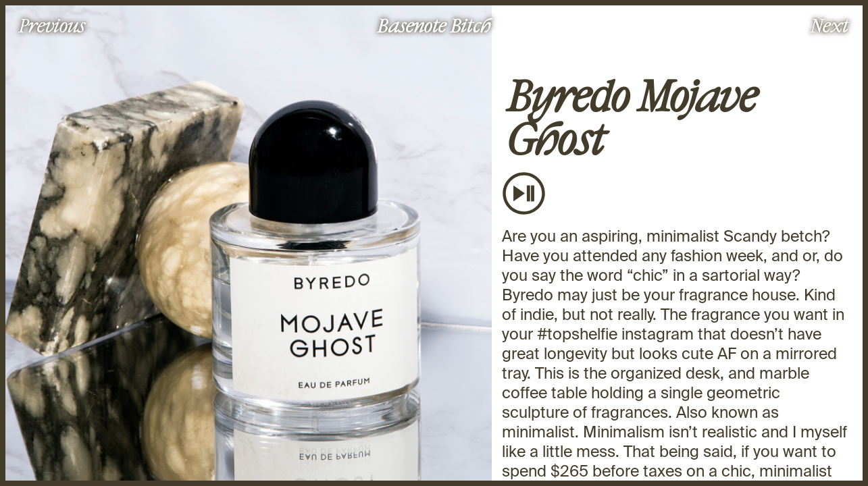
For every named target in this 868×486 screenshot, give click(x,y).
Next (829, 25)
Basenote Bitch (434, 25)
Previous (52, 25)
